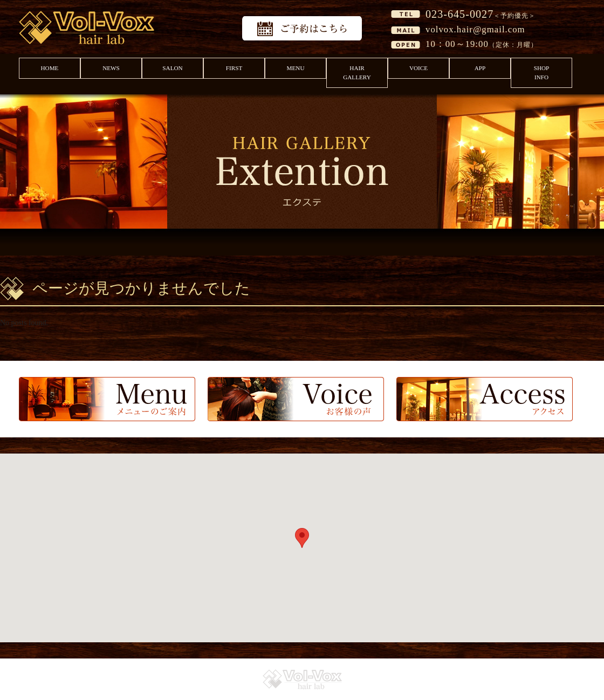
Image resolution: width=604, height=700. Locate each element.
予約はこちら (302, 28)
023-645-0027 (459, 14)
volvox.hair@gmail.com (475, 29)
